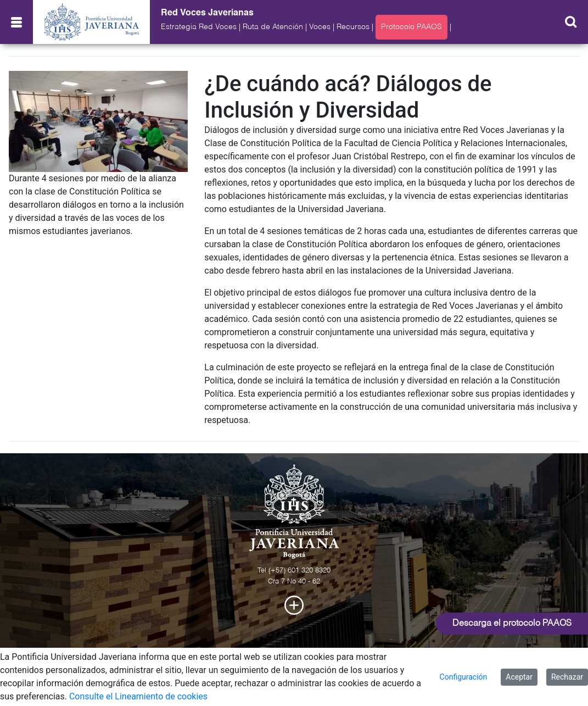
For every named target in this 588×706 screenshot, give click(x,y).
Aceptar (519, 677)
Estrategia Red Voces (199, 27)
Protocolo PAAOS (411, 27)
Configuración (464, 677)
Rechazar (567, 677)
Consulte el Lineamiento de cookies (138, 696)
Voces (320, 27)
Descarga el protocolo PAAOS (512, 624)
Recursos (353, 27)
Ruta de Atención (273, 27)
